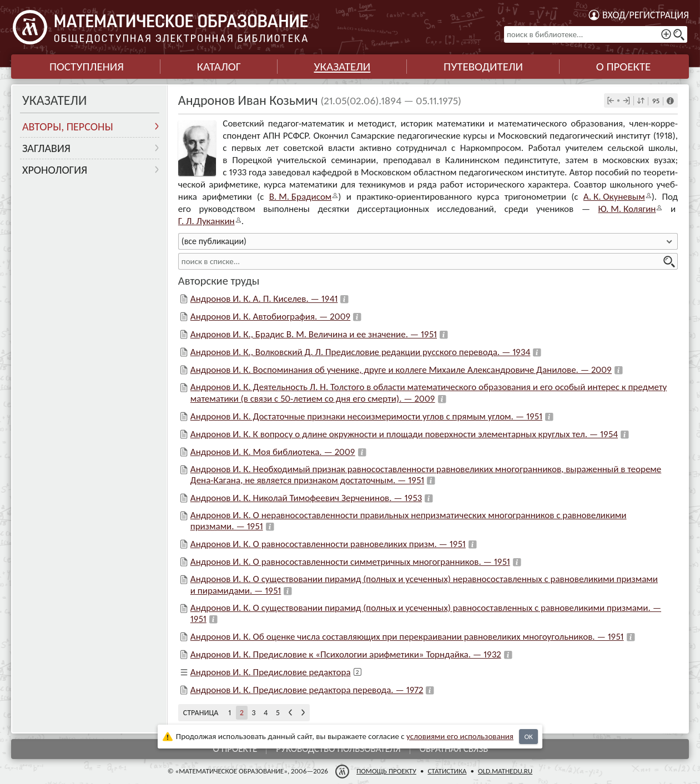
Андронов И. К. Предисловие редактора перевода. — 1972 (307, 690)
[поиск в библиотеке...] (596, 34)
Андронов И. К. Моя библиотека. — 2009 (273, 452)
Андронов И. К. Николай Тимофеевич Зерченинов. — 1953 (306, 498)
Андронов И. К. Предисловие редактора (271, 672)
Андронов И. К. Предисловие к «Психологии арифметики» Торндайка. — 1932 (346, 654)
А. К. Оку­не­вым (614, 197)
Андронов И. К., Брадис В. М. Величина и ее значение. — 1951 (314, 334)
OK (528, 737)
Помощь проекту (386, 771)
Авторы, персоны (68, 127)
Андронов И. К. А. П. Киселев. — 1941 (264, 299)
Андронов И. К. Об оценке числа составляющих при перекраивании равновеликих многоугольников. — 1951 (407, 637)
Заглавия (46, 148)
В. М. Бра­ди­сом (301, 197)
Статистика (447, 771)
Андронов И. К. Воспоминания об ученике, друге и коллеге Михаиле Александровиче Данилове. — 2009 (401, 370)
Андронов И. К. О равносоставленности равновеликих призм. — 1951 (328, 544)
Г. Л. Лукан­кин (207, 221)
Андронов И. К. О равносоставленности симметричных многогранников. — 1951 (350, 562)
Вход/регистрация (646, 15)
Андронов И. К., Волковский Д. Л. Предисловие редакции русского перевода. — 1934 (360, 352)
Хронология (55, 170)
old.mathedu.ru (505, 771)
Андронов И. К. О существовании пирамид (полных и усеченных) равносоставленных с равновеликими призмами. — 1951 (426, 613)
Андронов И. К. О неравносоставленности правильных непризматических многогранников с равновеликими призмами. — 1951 (409, 521)
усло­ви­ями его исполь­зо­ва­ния (460, 736)
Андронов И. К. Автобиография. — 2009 (271, 317)
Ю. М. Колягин (627, 209)
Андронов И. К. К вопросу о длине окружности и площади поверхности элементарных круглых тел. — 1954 (404, 434)
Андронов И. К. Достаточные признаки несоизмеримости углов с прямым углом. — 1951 (366, 416)
